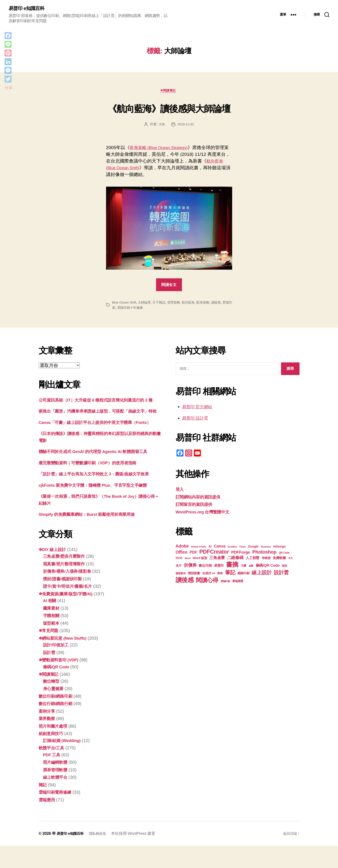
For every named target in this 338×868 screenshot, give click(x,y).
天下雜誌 (161, 304)
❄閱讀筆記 (169, 92)
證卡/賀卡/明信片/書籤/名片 (70, 608)
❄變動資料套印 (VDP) (61, 682)
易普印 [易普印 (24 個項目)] (219, 567)
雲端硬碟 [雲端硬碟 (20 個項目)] (238, 583)
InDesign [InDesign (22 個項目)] (280, 548)
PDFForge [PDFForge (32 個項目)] (241, 554)
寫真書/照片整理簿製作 (66, 586)
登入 (180, 491)
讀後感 (222, 304)
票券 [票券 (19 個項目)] (220, 575)
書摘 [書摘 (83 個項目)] (232, 566)
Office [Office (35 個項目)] (181, 554)
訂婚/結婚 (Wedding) (64, 762)
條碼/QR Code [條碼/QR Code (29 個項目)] (268, 567)
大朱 (161, 126)
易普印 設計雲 (196, 419)
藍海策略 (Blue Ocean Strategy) (162, 149)
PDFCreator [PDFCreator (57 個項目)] (214, 553)
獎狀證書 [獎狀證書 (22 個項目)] (194, 575)
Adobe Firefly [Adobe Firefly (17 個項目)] (199, 548)
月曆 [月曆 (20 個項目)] (244, 567)
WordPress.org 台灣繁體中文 (206, 513)
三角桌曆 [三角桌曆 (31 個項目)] (217, 559)
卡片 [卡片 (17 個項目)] (290, 560)
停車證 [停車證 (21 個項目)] (266, 560)
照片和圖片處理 (54, 748)
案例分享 (48, 733)
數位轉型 (52, 703)
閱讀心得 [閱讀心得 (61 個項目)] (207, 582)
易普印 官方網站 (199, 408)
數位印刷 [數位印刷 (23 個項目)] (205, 567)
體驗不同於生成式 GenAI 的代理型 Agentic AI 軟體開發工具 (99, 474)
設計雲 (50, 674)
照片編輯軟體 (57, 784)
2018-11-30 (186, 126)
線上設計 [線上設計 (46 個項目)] (262, 574)
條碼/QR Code (58, 689)
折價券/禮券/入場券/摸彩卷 (70, 593)
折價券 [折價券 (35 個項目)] (190, 567)
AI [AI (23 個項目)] (210, 548)
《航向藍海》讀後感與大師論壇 (169, 109)
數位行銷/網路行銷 (57, 726)
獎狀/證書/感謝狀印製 (65, 601)
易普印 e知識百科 (28, 9)
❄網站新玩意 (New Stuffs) (65, 660)
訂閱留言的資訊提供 (196, 506)
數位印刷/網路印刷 (57, 718)
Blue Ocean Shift (125, 304)
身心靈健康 (54, 711)
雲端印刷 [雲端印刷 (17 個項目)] (225, 583)
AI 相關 (50, 623)
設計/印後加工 (57, 667)
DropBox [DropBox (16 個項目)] (232, 548)
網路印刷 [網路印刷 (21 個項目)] (244, 575)
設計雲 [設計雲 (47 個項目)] (281, 574)
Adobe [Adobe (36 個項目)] (182, 548)
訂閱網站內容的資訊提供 (200, 498)
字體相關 (52, 638)
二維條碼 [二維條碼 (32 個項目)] (235, 559)
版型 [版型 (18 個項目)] (284, 567)
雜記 (43, 807)
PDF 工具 (53, 777)
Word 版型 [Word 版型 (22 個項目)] (200, 559)
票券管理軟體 (57, 792)
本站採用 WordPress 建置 (139, 856)
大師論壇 (146, 304)
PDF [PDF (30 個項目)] (193, 554)
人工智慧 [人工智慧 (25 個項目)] (252, 559)
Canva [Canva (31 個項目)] (220, 548)
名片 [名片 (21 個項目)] (179, 567)
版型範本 (52, 645)
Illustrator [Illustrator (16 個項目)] (266, 548)
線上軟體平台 (57, 799)
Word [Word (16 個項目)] (188, 560)
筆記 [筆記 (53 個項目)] (230, 574)
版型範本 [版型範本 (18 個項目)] (181, 575)
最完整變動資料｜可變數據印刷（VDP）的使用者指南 (93, 485)
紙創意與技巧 (52, 756)
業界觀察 (48, 741)
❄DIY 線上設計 (54, 571)
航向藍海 (192, 304)
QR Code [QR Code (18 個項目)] (284, 554)
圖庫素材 (52, 630)
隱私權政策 (102, 856)
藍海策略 (208, 304)
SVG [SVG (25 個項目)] (179, 559)
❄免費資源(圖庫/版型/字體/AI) (69, 616)
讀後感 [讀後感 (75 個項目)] (185, 581)
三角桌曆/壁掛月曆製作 (66, 578)
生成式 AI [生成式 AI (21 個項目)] (209, 575)
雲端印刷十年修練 (138, 309)
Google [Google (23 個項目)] (253, 548)
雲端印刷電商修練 (57, 814)
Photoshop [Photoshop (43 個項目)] (264, 553)
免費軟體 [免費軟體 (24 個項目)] (279, 559)
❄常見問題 (50, 653)
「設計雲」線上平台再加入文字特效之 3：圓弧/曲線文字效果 (100, 496)
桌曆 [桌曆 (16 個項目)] (251, 567)
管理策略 (177, 304)
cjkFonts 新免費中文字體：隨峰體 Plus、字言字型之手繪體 (99, 507)
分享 (8, 88)
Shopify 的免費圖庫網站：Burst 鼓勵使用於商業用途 (92, 536)
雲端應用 (48, 822)
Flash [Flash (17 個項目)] (242, 548)
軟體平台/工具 (53, 770)
